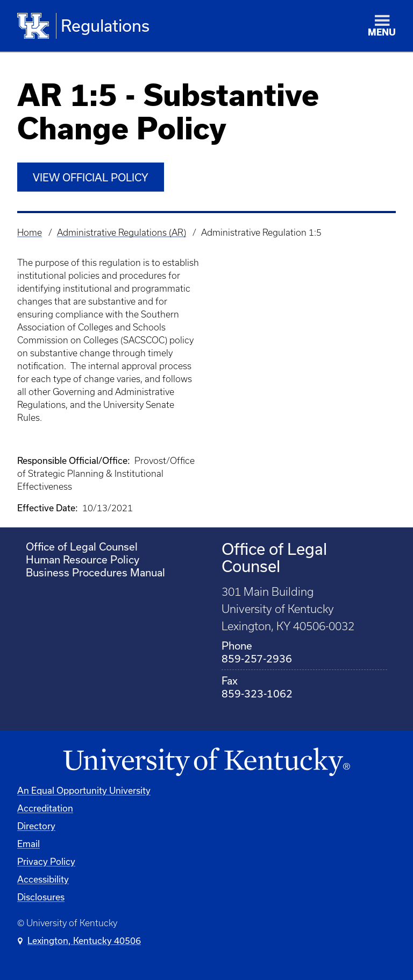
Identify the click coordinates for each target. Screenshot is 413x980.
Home (30, 232)
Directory (36, 826)
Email (29, 844)
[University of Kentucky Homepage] (206, 762)
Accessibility (43, 879)
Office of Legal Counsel (82, 547)
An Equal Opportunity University (84, 790)
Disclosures (41, 897)
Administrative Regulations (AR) (122, 232)
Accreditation (45, 808)
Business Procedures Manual (95, 572)
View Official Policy (91, 177)
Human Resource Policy (83, 559)
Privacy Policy (46, 861)
